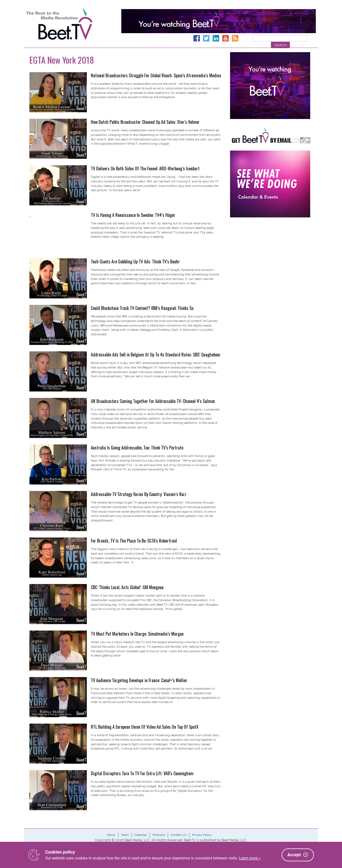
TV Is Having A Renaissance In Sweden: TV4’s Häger (133, 215)
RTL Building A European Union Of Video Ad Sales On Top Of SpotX (145, 727)
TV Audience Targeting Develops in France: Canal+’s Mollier (139, 680)
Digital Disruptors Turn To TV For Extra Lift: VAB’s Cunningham (142, 773)
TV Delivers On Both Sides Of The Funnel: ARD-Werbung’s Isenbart (145, 168)
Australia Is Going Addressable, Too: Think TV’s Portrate (137, 448)
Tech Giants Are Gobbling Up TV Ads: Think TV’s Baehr (135, 262)
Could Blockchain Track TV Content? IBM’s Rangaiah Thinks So (142, 308)
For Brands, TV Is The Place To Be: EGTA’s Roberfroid (134, 541)
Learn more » (250, 858)
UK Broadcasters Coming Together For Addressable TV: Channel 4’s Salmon (153, 401)
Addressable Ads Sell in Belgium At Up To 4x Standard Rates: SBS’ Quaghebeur (156, 355)
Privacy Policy (202, 835)
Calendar (141, 835)
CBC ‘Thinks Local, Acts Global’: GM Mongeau (127, 587)
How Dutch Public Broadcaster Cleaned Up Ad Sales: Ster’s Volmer (145, 122)
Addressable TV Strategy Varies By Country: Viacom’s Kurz (139, 494)
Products (159, 835)
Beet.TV (73, 24)
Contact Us (179, 835)
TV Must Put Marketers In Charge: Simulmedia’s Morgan (137, 634)
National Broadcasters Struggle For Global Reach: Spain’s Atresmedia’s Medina (156, 75)
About (111, 835)
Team (125, 835)
